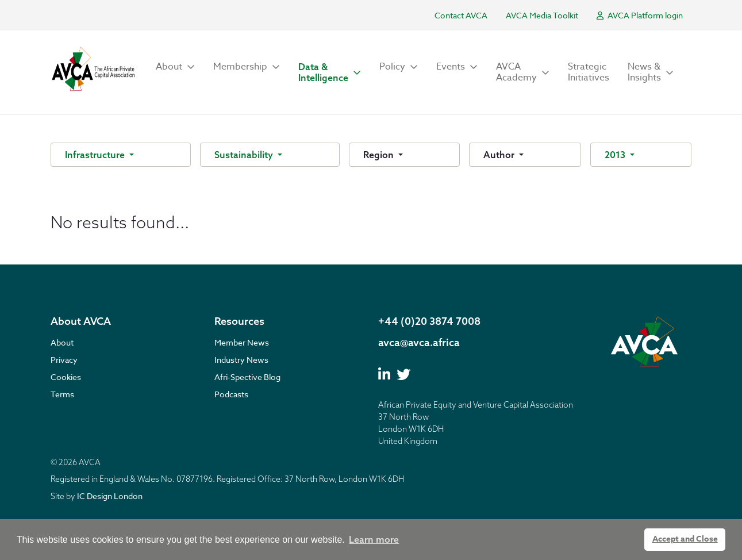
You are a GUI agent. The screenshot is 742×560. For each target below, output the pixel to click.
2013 (616, 155)
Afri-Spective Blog (247, 377)
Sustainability (245, 155)
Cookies (66, 377)
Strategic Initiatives (589, 72)
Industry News (241, 360)
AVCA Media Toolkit (542, 15)
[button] (175, 67)
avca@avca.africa (419, 342)
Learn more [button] (374, 539)
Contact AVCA (461, 15)
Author (500, 155)
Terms (62, 394)
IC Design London (110, 496)
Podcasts (231, 394)
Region (380, 155)
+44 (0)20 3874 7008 (429, 321)
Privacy (64, 360)
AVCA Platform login (640, 15)
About (62, 342)
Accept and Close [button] (685, 539)
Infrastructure (96, 155)
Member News (242, 342)
